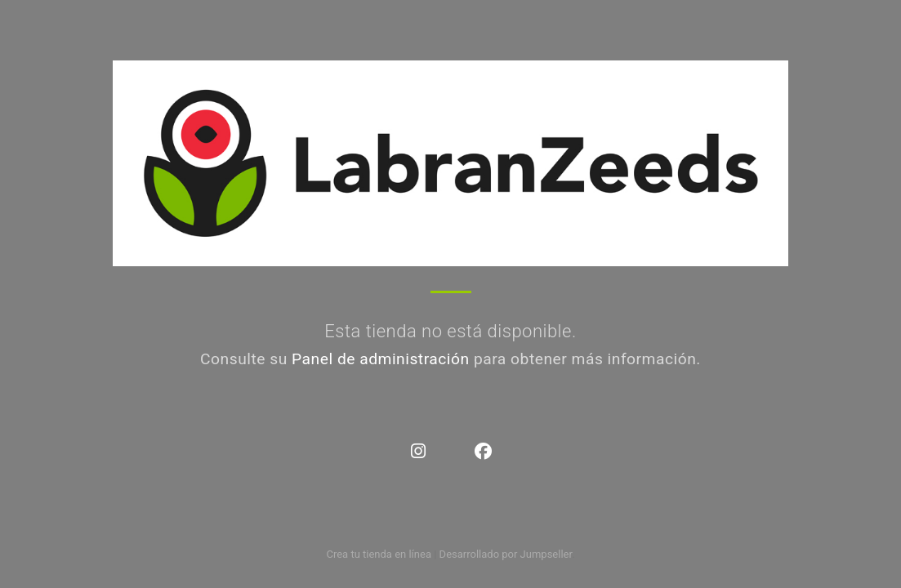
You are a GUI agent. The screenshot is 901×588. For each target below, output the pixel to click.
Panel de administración (381, 359)
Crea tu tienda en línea (380, 554)
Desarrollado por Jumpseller (506, 554)
